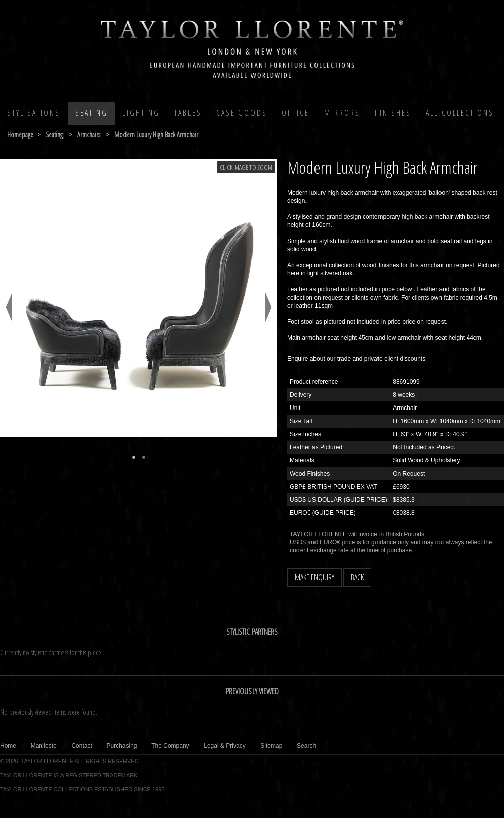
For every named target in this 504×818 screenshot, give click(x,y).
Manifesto (44, 746)
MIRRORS (342, 113)
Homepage (20, 134)
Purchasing (121, 746)
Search (306, 746)
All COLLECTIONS (460, 113)
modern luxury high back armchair (156, 134)
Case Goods (242, 113)
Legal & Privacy (225, 746)
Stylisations (34, 113)
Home (8, 746)
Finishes (393, 113)
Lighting (141, 113)
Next (268, 307)
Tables (188, 113)
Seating (91, 113)
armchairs (89, 134)
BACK (357, 577)
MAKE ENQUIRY (314, 577)
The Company (170, 746)
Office (296, 113)
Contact (81, 746)
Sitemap (271, 746)
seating (54, 134)
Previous (9, 307)
